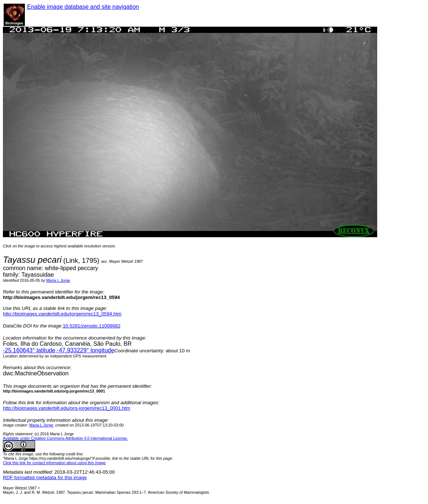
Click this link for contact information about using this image (54, 463)
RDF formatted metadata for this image (45, 478)
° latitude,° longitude (59, 350)
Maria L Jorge (58, 280)
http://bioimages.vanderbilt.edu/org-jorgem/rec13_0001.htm (67, 408)
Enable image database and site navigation (83, 7)
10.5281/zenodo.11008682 (92, 326)
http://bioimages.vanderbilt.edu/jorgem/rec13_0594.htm (62, 314)
